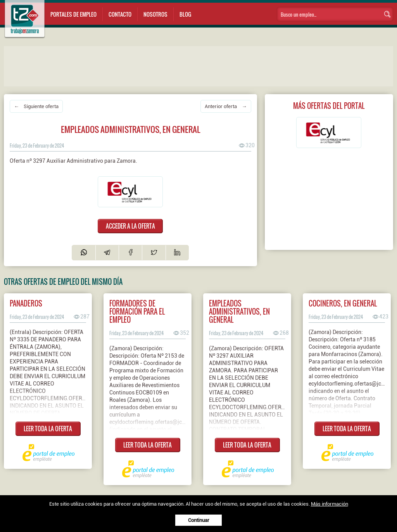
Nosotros (155, 14)
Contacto (120, 14)
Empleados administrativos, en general (239, 311)
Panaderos (26, 303)
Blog (185, 14)
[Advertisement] (159, 65)
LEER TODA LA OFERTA (48, 429)
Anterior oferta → (226, 106)
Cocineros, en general (343, 303)
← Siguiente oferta (36, 106)
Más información (330, 504)
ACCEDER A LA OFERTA (130, 226)
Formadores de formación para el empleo (137, 311)
